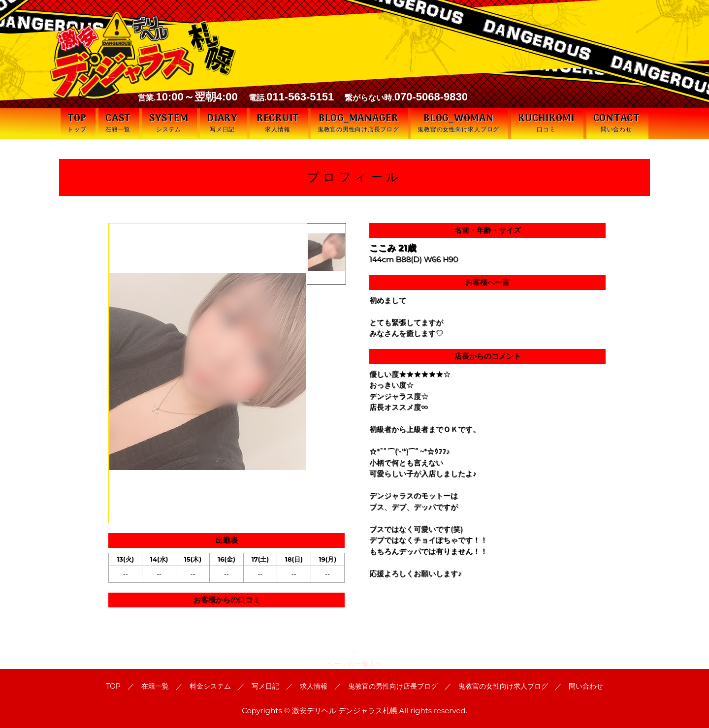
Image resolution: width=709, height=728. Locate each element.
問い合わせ (586, 686)
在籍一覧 (155, 686)
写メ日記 (265, 686)
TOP (113, 686)
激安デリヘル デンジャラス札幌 (345, 711)
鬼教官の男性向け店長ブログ (393, 686)
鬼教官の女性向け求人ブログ (503, 686)
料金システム (210, 686)
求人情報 (314, 686)
